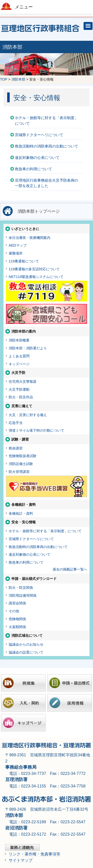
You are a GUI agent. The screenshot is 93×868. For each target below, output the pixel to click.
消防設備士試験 (21, 464)
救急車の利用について (33, 169)
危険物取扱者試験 (23, 456)
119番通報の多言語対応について (34, 269)
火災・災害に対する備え (28, 415)
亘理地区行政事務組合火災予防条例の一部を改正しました (46, 183)
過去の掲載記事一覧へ (70, 569)
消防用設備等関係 (23, 595)
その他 (14, 611)
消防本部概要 (19, 340)
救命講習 (16, 448)
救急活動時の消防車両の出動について (46, 146)
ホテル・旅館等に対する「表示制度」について (46, 121)
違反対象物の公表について (37, 158)
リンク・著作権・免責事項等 (34, 854)
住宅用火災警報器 (23, 381)
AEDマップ (18, 245)
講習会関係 (17, 603)
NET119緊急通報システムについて (36, 277)
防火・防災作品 (21, 397)
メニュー (24, 7)
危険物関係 (17, 619)
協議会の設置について (26, 652)
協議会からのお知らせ (26, 644)
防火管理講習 (19, 472)
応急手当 (16, 423)
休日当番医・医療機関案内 (30, 238)
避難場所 (16, 253)
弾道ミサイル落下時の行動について (36, 430)
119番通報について (24, 261)
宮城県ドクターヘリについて (39, 135)
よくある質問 (19, 356)
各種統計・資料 (21, 513)
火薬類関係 (17, 627)
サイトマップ (21, 860)
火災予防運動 (19, 389)
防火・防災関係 (21, 588)
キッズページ (19, 364)
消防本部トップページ (39, 211)
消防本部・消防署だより (28, 348)
